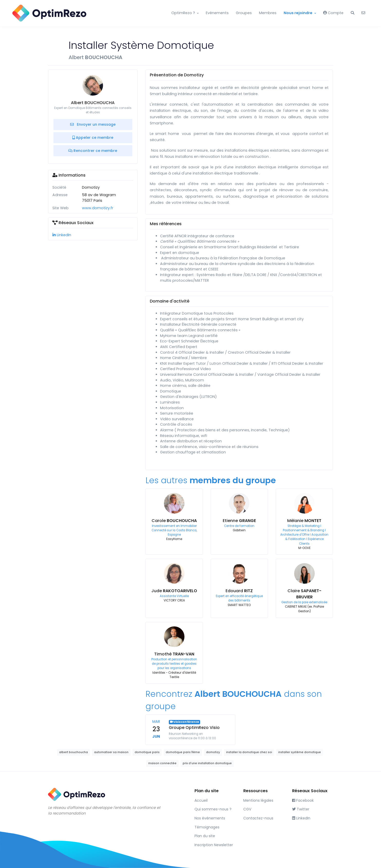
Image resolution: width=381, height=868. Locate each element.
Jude (174, 591)
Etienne (239, 521)
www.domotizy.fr (98, 208)
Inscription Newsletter (214, 845)
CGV (247, 809)
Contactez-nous (258, 818)
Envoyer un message (93, 124)
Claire (304, 594)
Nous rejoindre (298, 13)
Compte (333, 13)
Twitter (301, 809)
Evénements (217, 13)
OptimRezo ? (183, 13)
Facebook (303, 800)
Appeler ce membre (93, 138)
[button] (352, 13)
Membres (268, 13)
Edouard (239, 591)
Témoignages (207, 827)
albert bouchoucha (73, 752)
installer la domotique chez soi (249, 752)
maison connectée (162, 763)
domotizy (213, 752)
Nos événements (210, 818)
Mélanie (304, 521)
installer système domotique (300, 752)
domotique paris (147, 752)
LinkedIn (62, 235)
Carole (174, 521)
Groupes (244, 13)
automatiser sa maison (111, 752)
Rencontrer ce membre (93, 151)
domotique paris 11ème (183, 752)
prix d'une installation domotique (207, 763)
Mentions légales (258, 800)
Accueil (201, 800)
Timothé (174, 654)
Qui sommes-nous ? (213, 809)
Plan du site (205, 836)
